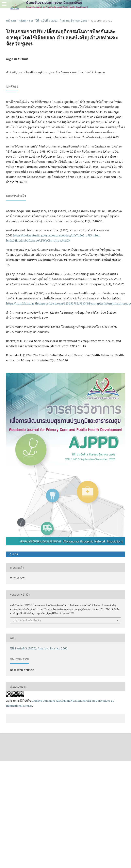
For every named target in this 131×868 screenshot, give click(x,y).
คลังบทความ (26, 21)
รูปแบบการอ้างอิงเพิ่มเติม (27, 620)
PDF (15, 554)
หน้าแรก (11, 21)
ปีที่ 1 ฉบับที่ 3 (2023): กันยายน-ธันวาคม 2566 (61, 21)
